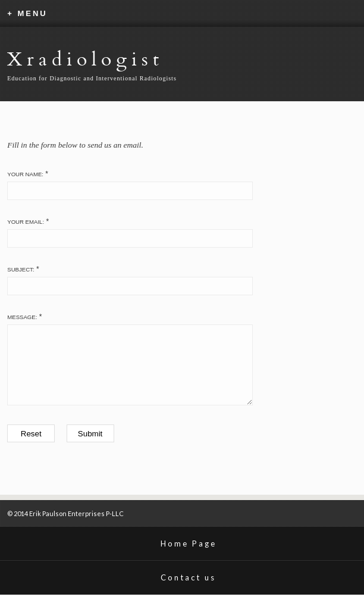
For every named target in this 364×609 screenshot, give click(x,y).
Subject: (21, 269)
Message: (22, 317)
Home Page (189, 558)
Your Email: (26, 222)
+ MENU (27, 13)
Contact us (188, 592)
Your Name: (25, 174)
